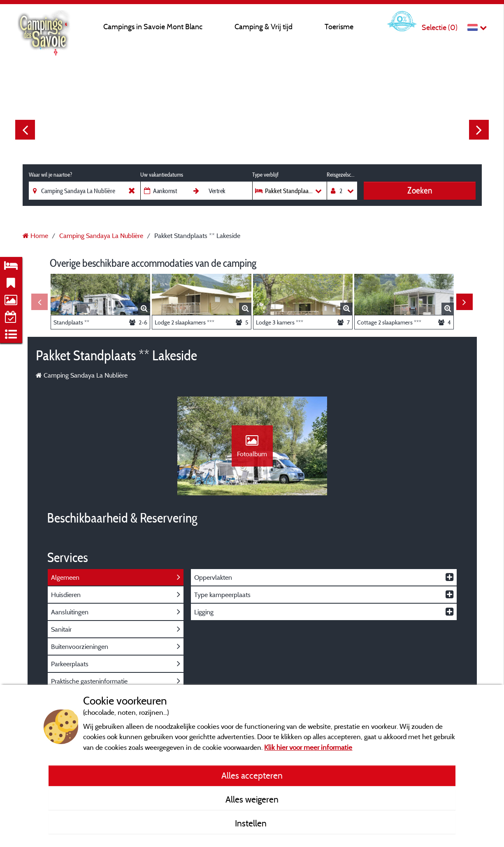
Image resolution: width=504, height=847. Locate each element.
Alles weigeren (252, 799)
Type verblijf (265, 175)
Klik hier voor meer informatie (308, 747)
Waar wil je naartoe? (50, 175)
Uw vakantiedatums (162, 175)
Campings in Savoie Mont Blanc (153, 27)
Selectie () (440, 27)
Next (479, 130)
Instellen (252, 823)
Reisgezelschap (342, 175)
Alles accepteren (252, 775)
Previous (25, 130)
